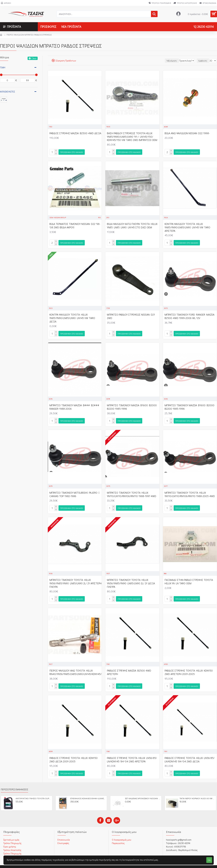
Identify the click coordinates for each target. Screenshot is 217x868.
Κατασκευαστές (7, 92)
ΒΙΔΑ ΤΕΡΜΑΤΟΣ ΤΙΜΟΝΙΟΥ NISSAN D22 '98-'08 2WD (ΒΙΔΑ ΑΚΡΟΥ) (75, 225)
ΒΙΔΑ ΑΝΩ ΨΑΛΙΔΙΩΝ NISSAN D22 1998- (187, 133)
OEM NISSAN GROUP (58, 217)
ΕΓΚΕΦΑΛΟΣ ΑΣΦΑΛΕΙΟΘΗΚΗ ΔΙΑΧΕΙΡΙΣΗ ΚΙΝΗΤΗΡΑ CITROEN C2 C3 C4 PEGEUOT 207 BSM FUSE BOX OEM (88, 793)
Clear (34, 58)
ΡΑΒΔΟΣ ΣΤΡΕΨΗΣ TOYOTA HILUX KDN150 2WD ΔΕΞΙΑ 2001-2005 (74, 755)
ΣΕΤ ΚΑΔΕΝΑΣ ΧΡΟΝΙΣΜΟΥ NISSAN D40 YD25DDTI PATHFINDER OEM (143, 793)
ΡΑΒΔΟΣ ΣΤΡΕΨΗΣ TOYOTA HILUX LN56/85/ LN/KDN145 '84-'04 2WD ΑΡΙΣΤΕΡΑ (132, 755)
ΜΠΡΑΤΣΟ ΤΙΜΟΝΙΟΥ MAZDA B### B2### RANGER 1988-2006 (74, 405)
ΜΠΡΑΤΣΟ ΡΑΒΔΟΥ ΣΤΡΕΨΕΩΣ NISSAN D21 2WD (131, 315)
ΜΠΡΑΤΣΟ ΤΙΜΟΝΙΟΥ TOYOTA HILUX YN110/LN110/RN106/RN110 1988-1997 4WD (132, 492)
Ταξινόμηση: (165, 61)
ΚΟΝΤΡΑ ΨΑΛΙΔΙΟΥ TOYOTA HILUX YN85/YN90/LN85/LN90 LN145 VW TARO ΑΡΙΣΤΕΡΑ (187, 227)
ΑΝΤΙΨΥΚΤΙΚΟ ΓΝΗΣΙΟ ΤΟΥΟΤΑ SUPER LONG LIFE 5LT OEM (33, 793)
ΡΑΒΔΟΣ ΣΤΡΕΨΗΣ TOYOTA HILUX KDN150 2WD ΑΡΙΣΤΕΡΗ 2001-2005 (189, 668)
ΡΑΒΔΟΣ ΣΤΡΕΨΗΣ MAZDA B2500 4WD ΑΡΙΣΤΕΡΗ (129, 668)
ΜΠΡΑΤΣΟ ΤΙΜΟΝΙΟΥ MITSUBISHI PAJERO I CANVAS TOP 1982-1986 (74, 492)
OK (209, 860)
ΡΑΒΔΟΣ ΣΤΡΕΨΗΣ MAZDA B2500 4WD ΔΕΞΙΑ (75, 133)
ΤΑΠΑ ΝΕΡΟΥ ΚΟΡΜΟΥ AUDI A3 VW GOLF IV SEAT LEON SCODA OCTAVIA (197, 793)
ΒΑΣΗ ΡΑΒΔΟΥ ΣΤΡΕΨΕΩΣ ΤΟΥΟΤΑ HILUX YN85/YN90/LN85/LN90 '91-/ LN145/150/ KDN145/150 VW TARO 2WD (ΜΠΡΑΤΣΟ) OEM (132, 137)
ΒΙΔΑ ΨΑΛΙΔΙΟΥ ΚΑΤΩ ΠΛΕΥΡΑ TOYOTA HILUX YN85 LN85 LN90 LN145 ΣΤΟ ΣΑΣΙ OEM (132, 225)
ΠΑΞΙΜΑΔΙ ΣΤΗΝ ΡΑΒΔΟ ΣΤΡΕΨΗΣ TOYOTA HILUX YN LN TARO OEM (189, 578)
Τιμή (3, 67)
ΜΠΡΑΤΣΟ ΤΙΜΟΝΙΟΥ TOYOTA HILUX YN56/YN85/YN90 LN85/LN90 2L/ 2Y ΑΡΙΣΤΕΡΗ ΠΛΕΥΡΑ (75, 580)
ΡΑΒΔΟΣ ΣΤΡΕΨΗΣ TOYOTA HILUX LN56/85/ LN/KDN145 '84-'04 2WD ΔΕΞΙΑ (190, 755)
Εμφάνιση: (205, 61)
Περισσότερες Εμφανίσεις (14, 784)
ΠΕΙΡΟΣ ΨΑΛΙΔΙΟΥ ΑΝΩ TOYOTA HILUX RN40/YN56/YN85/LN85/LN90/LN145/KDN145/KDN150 (80, 668)
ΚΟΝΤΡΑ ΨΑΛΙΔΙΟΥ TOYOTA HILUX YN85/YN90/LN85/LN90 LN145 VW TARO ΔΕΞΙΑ (72, 317)
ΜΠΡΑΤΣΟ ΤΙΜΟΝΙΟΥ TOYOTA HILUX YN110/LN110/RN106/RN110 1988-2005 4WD (190, 492)
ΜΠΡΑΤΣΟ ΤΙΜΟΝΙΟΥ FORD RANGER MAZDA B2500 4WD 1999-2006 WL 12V (189, 315)
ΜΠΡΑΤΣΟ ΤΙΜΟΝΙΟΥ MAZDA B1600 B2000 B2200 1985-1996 (132, 405)
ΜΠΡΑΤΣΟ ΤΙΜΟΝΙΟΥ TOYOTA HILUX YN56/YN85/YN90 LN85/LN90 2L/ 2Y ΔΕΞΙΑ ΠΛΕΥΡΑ (131, 580)
